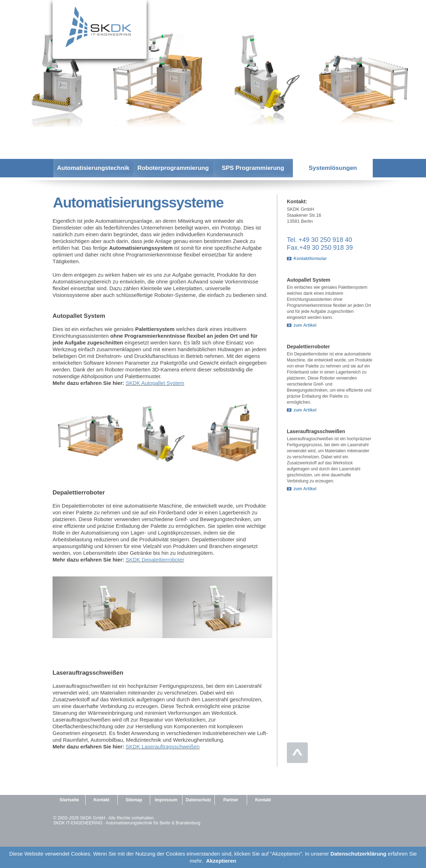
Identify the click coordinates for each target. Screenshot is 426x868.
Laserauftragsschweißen (170, 747)
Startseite (69, 800)
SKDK (133, 747)
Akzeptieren (221, 861)
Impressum (166, 800)
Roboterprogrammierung (173, 168)
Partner (231, 800)
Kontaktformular (310, 259)
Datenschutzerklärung (359, 854)
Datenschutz (198, 800)
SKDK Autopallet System (155, 383)
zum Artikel (305, 325)
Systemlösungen (333, 168)
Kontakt (102, 800)
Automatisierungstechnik (93, 168)
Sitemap (134, 800)
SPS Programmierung (253, 168)
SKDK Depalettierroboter (155, 560)
